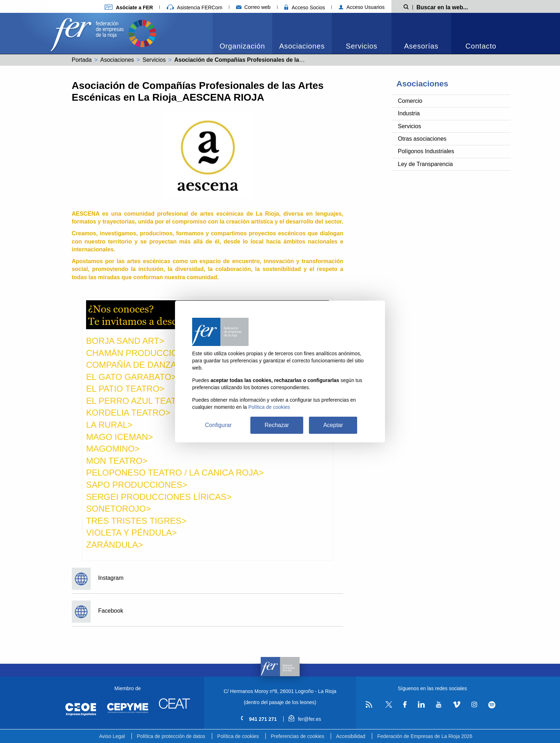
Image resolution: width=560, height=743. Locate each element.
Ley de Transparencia (425, 164)
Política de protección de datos (171, 736)
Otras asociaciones (422, 139)
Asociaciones (302, 46)
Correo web (253, 7)
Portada (82, 60)
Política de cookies (238, 736)
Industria (409, 113)
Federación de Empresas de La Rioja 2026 (425, 736)
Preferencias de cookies (297, 736)
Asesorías (421, 46)
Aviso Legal (112, 736)
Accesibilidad (351, 736)
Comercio (410, 101)
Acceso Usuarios (362, 7)
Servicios (361, 46)
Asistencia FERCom (195, 7)
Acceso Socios (305, 7)
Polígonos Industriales (426, 151)
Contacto (481, 46)
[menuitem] (242, 33)
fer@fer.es (305, 719)
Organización (242, 46)
